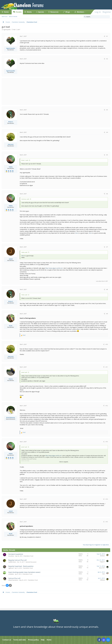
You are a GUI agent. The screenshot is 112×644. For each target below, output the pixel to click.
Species (41, 12)
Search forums (13, 17)
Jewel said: (24, 372)
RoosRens (11, 556)
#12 (107, 406)
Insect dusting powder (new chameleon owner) (24, 572)
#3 (107, 110)
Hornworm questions (16, 554)
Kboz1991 (102, 568)
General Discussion (31, 562)
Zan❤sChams (12, 562)
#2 (107, 59)
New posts (5, 17)
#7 (107, 247)
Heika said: (24, 252)
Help (43, 640)
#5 (107, 155)
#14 (107, 499)
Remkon (102, 556)
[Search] (97, 17)
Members (80, 12)
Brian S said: (25, 160)
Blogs (68, 12)
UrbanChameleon (13, 580)
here (90, 233)
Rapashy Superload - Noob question (21, 566)
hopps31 (102, 562)
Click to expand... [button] (64, 462)
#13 (107, 442)
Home (6, 12)
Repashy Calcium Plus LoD (17, 560)
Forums (19, 12)
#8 (107, 289)
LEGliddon (11, 574)
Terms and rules (20, 640)
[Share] (104, 36)
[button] (10, 12)
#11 (107, 367)
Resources (54, 12)
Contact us (7, 640)
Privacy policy (33, 640)
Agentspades (7, 30)
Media (29, 12)
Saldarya (102, 580)
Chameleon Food (28, 556)
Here (77, 233)
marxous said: (25, 199)
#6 (107, 194)
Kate (104, 574)
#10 (107, 344)
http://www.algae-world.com (54, 268)
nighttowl (11, 568)
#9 (107, 314)
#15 (107, 522)
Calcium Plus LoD (14, 578)
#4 (107, 132)
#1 (107, 36)
